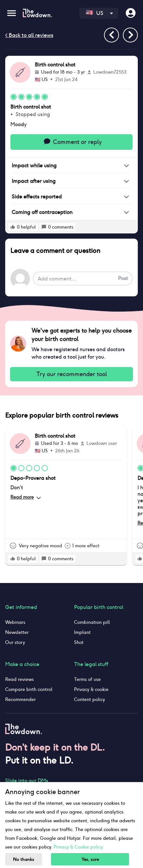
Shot (79, 642)
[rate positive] (13, 227)
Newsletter (17, 632)
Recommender (20, 699)
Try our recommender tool (71, 374)
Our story (15, 642)
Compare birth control (29, 689)
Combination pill (92, 622)
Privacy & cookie (91, 689)
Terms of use (87, 679)
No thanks (24, 859)
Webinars (15, 622)
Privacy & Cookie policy (78, 847)
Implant (82, 632)
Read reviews (19, 679)
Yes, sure (90, 859)
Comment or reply (71, 142)
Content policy (90, 699)
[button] (71, 166)
